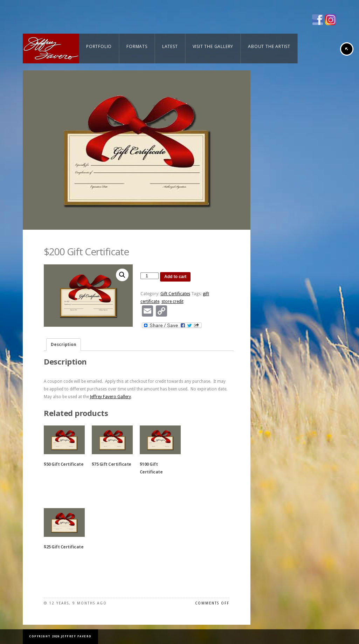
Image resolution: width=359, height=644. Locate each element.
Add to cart (175, 277)
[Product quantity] (150, 276)
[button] (122, 275)
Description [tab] (64, 345)
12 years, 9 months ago (78, 603)
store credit (172, 302)
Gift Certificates (175, 294)
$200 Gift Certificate (86, 251)
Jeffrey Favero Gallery (111, 397)
